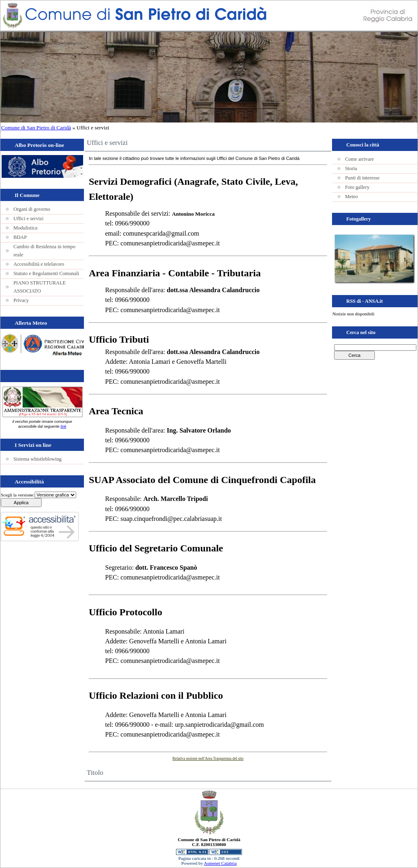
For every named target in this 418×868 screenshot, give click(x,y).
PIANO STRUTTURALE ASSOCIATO (40, 287)
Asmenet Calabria (220, 863)
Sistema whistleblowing (37, 459)
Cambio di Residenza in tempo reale (44, 251)
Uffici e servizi (29, 219)
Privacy (21, 300)
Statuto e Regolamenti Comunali (46, 273)
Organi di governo (32, 209)
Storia (351, 168)
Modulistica (25, 228)
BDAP (20, 237)
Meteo (351, 197)
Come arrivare (360, 159)
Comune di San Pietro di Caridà (36, 128)
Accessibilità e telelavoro (39, 264)
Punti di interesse (362, 178)
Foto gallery (357, 187)
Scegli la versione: (18, 495)
